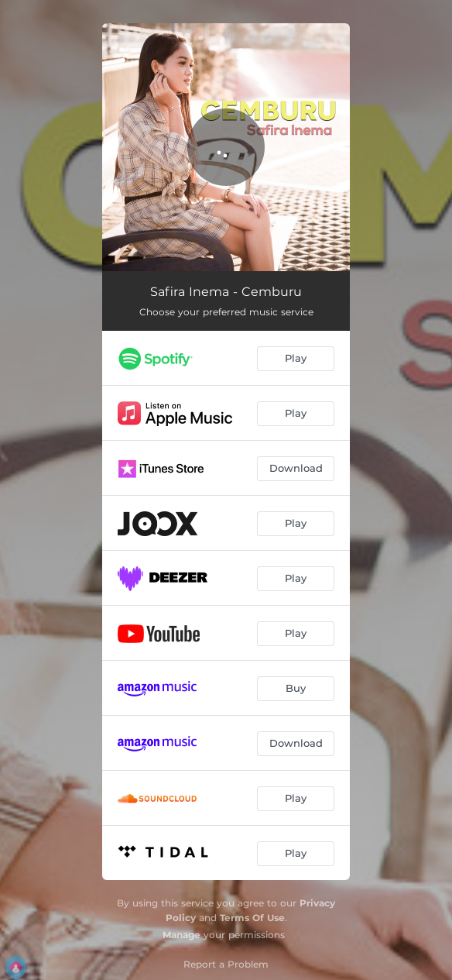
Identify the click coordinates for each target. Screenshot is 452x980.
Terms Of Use (252, 918)
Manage (181, 935)
